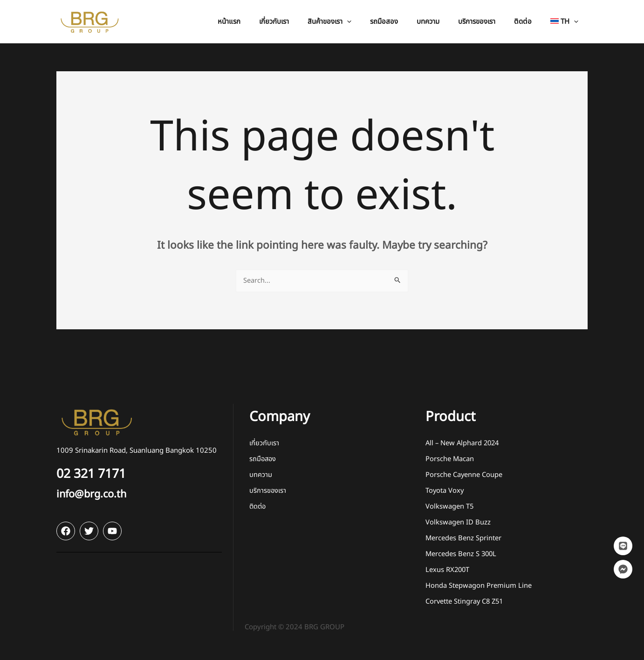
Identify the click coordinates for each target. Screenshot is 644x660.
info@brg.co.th (96, 495)
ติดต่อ (258, 507)
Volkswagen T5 (450, 507)
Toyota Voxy (445, 491)
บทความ (261, 475)
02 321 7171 (96, 474)
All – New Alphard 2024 (464, 444)
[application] (373, 22)
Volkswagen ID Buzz (458, 523)
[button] (355, 22)
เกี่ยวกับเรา (264, 444)
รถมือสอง (263, 459)
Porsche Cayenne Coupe (464, 475)
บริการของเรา (268, 491)
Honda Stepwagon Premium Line (479, 586)
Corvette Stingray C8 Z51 (466, 602)
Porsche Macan (450, 459)
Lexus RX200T (448, 570)
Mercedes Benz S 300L (462, 555)
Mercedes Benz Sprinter (464, 539)
